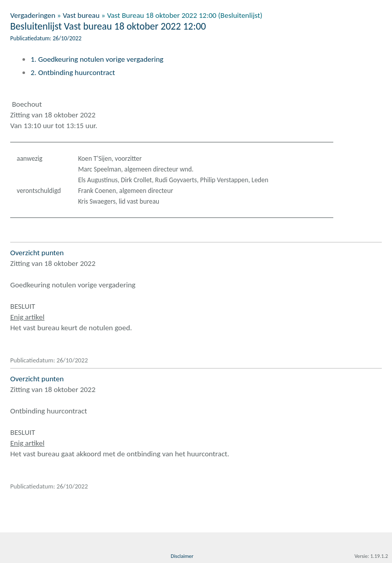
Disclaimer (182, 556)
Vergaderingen (33, 15)
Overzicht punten (37, 253)
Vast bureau (81, 15)
